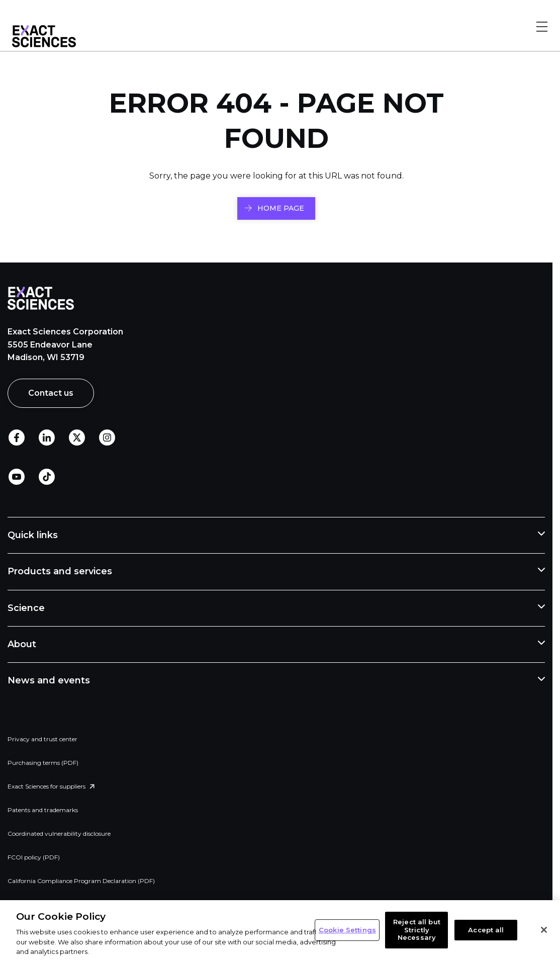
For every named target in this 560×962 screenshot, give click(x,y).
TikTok (47, 477)
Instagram (107, 438)
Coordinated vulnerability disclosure (59, 834)
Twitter (77, 438)
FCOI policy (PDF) (34, 857)
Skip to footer (125, 14)
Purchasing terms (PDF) (43, 763)
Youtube (17, 477)
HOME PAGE (281, 208)
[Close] (544, 930)
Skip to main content (54, 14)
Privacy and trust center (42, 739)
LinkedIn (47, 438)
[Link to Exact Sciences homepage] (44, 45)
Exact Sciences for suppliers (46, 786)
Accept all (486, 930)
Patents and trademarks (43, 810)
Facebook (17, 438)
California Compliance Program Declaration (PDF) (81, 881)
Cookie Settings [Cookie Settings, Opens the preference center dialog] (347, 930)
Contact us (51, 393)
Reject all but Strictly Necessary (417, 930)
